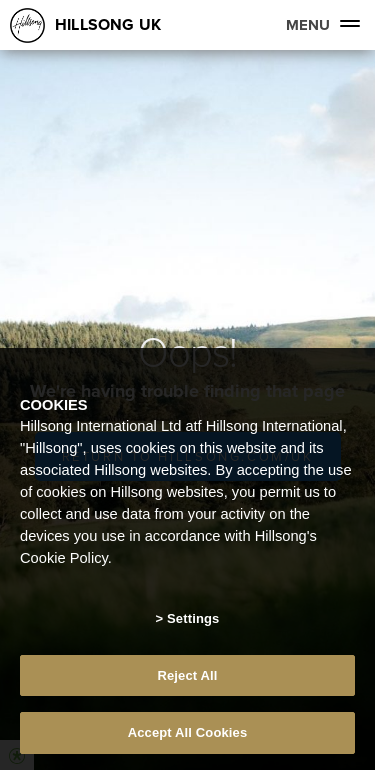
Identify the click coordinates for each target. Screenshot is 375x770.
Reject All (187, 675)
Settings (193, 618)
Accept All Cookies (188, 732)
